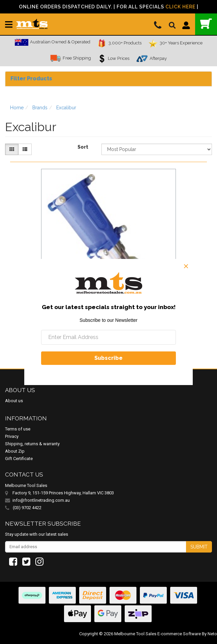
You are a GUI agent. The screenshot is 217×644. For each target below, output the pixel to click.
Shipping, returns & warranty (32, 444)
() (206, 24)
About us (14, 401)
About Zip (15, 451)
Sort (83, 147)
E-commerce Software (179, 634)
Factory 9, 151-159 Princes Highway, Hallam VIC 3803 (63, 493)
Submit (199, 547)
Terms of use (18, 429)
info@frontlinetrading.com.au (41, 500)
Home (17, 108)
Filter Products (31, 79)
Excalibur (66, 108)
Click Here (180, 7)
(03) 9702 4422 (23, 508)
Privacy (12, 436)
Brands (40, 108)
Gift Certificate (19, 459)
